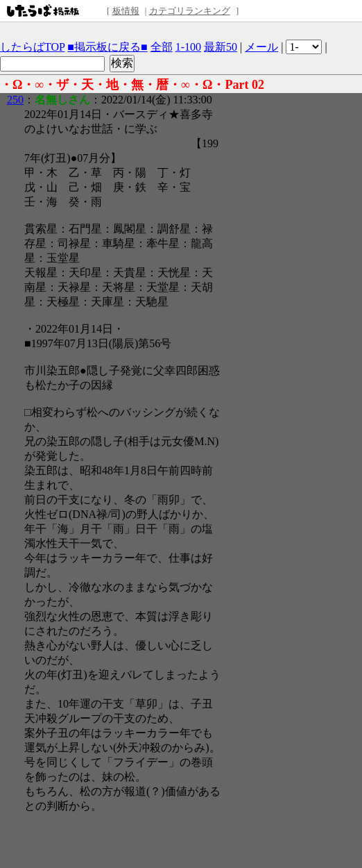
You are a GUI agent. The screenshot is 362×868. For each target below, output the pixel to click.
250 (15, 100)
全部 (162, 47)
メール (261, 47)
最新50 (221, 47)
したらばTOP (32, 47)
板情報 (126, 11)
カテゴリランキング (190, 11)
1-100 (188, 47)
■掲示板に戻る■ (107, 47)
